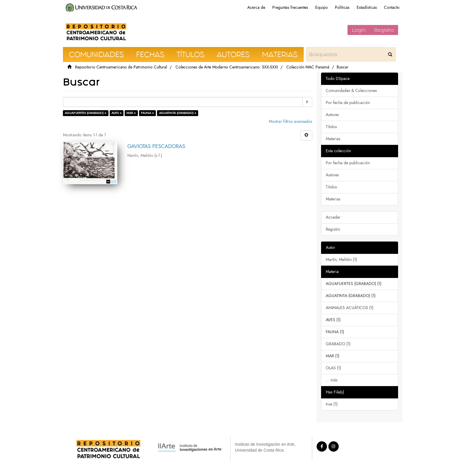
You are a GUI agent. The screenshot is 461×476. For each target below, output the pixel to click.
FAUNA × (147, 113)
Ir (307, 102)
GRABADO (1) (338, 344)
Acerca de (256, 7)
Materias (333, 139)
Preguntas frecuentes (290, 7)
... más (332, 380)
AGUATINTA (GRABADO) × (178, 113)
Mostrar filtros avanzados (290, 121)
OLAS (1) (333, 368)
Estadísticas (367, 7)
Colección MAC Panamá (308, 67)
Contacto (392, 7)
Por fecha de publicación (348, 103)
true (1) (332, 404)
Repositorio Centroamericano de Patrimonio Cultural (121, 67)
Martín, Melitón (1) (341, 260)
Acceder (333, 217)
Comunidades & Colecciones (351, 91)
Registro (384, 30)
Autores (332, 115)
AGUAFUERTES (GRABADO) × (86, 113)
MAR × (131, 113)
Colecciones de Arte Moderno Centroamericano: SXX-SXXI (227, 67)
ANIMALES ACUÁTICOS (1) (350, 308)
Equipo (321, 7)
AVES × (117, 113)
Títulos (331, 127)
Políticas (342, 7)
